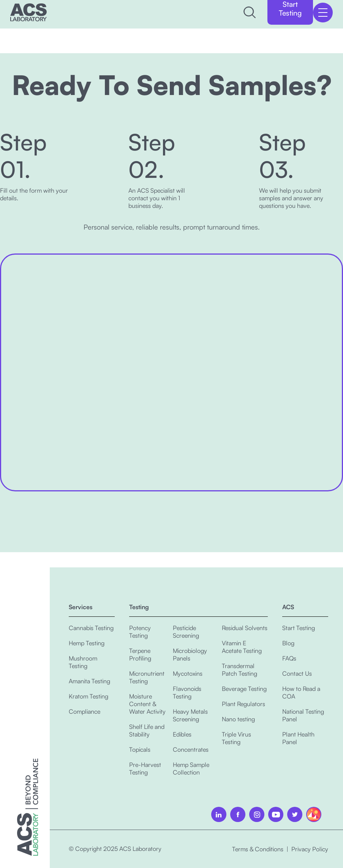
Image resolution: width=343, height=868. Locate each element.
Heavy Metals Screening (190, 715)
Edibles (182, 734)
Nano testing (238, 719)
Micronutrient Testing (147, 677)
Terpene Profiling (140, 654)
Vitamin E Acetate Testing (242, 647)
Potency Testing (140, 632)
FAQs (289, 658)
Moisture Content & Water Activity (147, 704)
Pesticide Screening (186, 632)
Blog (288, 643)
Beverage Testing (244, 689)
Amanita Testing (89, 681)
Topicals (140, 749)
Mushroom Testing (83, 662)
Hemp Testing (87, 643)
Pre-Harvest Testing (145, 768)
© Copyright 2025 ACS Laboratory (115, 849)
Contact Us (297, 673)
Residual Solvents (245, 628)
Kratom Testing (89, 696)
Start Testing (299, 628)
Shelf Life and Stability (147, 730)
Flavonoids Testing (187, 692)
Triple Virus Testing (236, 738)
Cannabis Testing (91, 628)
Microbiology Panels (190, 654)
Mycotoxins (188, 673)
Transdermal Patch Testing (239, 670)
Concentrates (191, 749)
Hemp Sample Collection (191, 768)
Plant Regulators (243, 704)
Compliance (85, 711)
